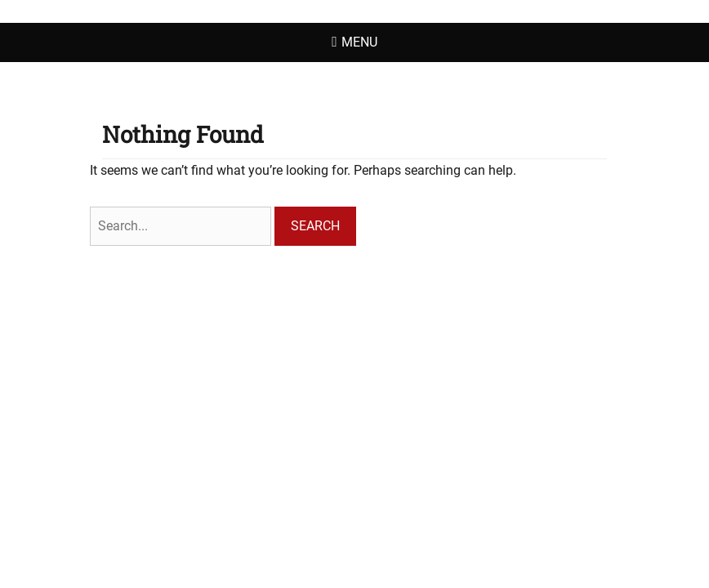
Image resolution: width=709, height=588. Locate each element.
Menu (359, 42)
